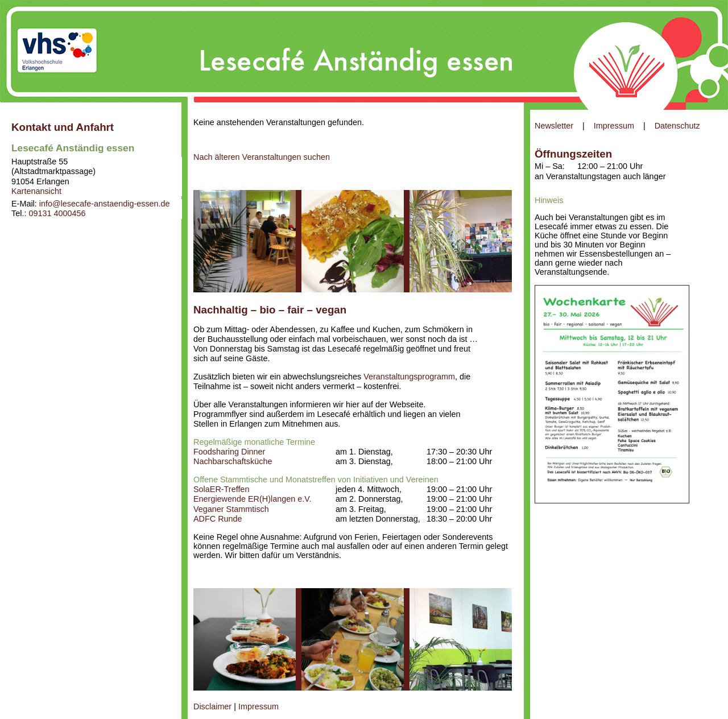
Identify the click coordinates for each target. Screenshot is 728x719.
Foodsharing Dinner (229, 452)
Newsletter (554, 126)
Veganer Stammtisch (231, 509)
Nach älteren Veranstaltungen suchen (262, 157)
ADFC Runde (218, 519)
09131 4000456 (57, 213)
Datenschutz (677, 126)
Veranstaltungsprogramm (409, 377)
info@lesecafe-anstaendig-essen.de (105, 204)
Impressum (614, 126)
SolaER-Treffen (221, 489)
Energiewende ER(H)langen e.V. (252, 499)
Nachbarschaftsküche (233, 461)
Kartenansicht (36, 191)
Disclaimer (212, 706)
